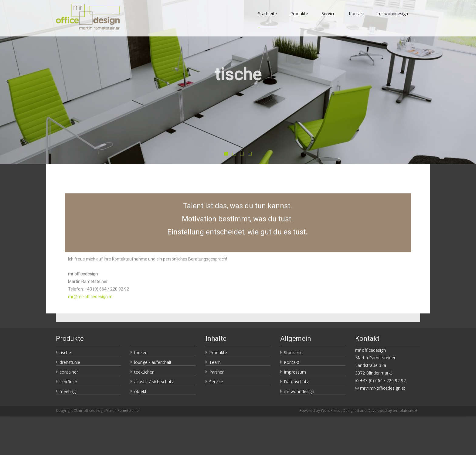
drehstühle (70, 362)
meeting (68, 391)
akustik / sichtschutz (154, 382)
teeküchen (144, 372)
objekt (140, 391)
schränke (68, 382)
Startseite (267, 19)
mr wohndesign (393, 19)
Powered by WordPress (320, 411)
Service (328, 19)
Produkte (299, 19)
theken (141, 352)
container (69, 372)
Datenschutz (296, 382)
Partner (216, 372)
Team (215, 362)
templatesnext (405, 411)
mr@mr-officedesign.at (90, 313)
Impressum (295, 372)
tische (65, 352)
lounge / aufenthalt (153, 362)
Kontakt (357, 19)
